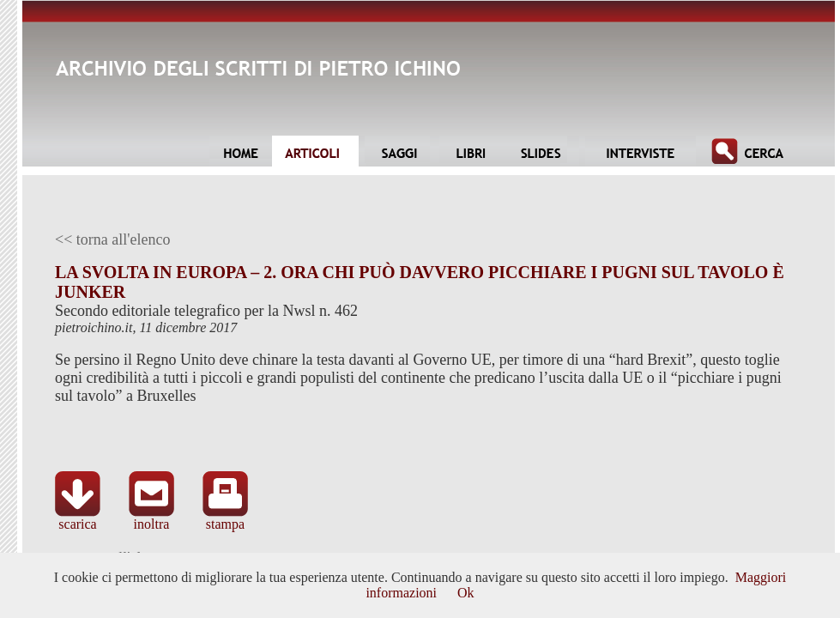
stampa (225, 518)
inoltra (151, 518)
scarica (78, 518)
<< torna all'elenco (113, 239)
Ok (466, 593)
